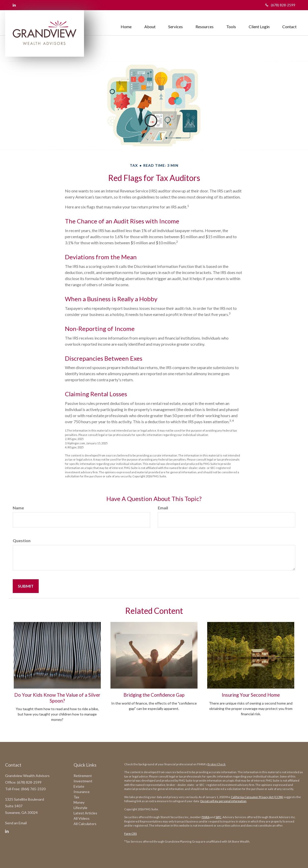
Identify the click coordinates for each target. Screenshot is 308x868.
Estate (79, 786)
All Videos (82, 818)
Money (79, 802)
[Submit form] (26, 586)
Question (22, 540)
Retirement (83, 776)
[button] (150, 22)
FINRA (206, 817)
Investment (83, 781)
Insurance (82, 792)
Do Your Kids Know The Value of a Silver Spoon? (57, 698)
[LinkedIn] (14, 5)
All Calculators (85, 824)
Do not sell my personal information (223, 801)
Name (18, 508)
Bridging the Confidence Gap (154, 695)
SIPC (219, 817)
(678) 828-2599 (280, 5)
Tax (76, 797)
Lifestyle (80, 808)
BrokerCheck (216, 764)
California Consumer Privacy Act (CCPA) (257, 797)
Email (163, 508)
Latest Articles (85, 813)
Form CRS (130, 834)
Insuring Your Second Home (251, 695)
